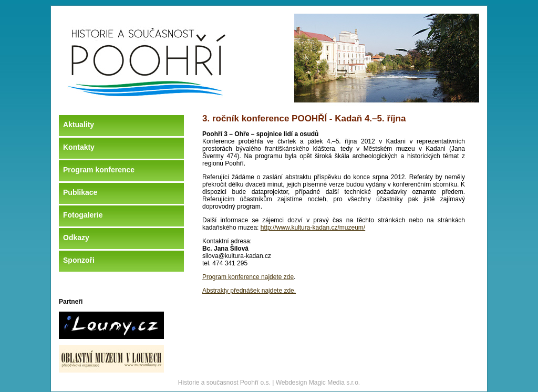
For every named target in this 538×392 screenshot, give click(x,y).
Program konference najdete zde (248, 277)
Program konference (99, 170)
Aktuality (79, 125)
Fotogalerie (83, 215)
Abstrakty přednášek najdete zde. (249, 291)
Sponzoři (79, 260)
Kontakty (79, 147)
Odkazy (76, 238)
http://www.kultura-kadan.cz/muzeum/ (313, 228)
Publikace (80, 192)
